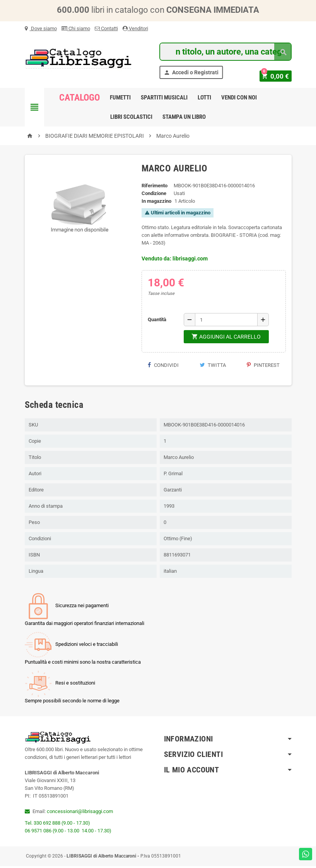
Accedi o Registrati (191, 73)
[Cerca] (225, 52)
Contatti (106, 28)
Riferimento (155, 187)
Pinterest (263, 367)
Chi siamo (76, 28)
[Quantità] (226, 322)
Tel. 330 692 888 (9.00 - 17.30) (57, 825)
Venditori (135, 28)
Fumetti (120, 99)
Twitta (213, 367)
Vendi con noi (239, 99)
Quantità (157, 321)
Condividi (163, 367)
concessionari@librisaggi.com (80, 813)
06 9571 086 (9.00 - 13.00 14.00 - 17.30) (68, 833)
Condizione (154, 195)
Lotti (204, 99)
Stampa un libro (184, 119)
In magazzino (156, 203)
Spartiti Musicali (164, 99)
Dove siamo (41, 28)
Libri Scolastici (131, 119)
